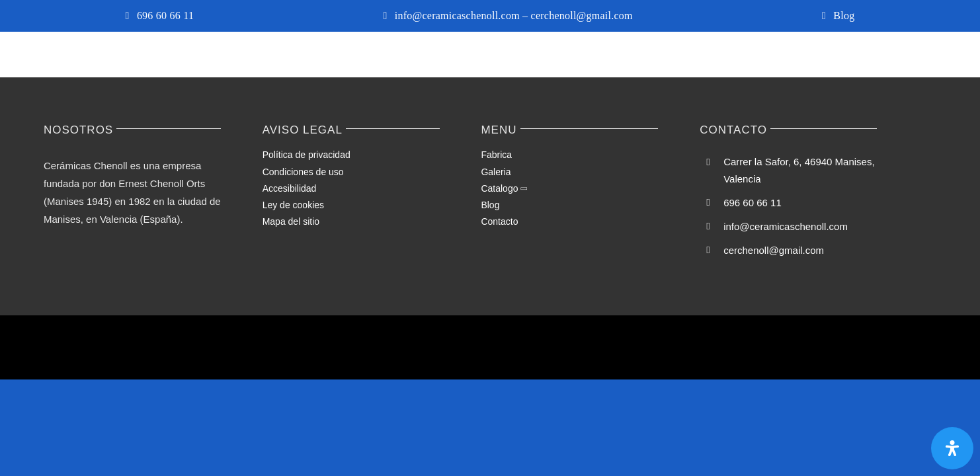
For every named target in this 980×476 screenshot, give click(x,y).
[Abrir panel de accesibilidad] (952, 448)
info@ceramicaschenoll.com (786, 226)
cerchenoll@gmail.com (774, 250)
